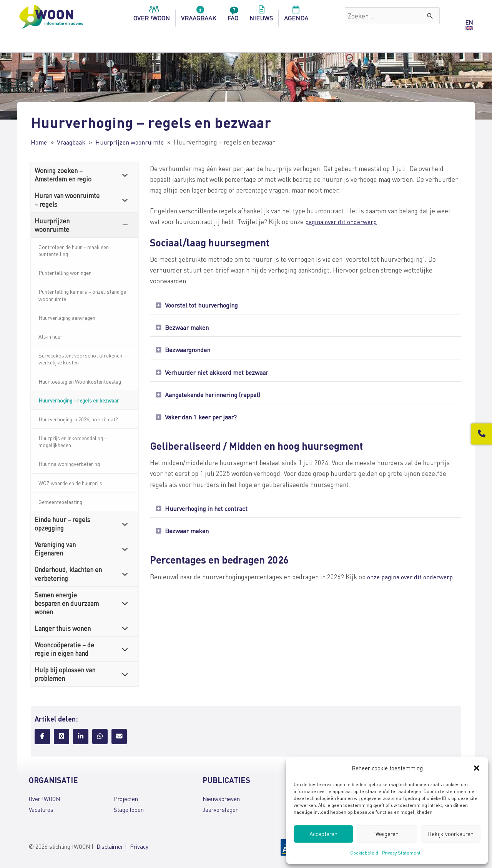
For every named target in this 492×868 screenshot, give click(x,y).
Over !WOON (44, 799)
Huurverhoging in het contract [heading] (208, 513)
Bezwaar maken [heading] (188, 328)
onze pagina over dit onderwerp (412, 582)
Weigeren (387, 834)
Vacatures (41, 810)
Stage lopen (129, 810)
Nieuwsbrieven (221, 799)
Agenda (296, 16)
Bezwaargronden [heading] (189, 351)
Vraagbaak (199, 16)
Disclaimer (110, 846)
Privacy (139, 846)
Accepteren (323, 834)
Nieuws (261, 16)
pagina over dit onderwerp (342, 221)
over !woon (152, 16)
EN (469, 22)
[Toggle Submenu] (125, 175)
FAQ (233, 16)
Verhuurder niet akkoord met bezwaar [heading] (219, 374)
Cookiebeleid (364, 853)
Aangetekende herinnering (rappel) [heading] (215, 397)
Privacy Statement (401, 853)
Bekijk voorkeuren (451, 834)
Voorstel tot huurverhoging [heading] (204, 305)
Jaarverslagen (221, 810)
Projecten (126, 799)
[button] (477, 768)
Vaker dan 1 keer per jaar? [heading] (202, 421)
